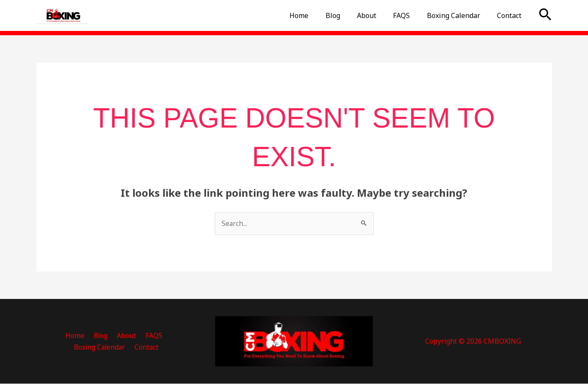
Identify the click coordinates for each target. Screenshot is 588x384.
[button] (545, 15)
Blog (347, 15)
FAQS (410, 15)
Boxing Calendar (458, 15)
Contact (511, 15)
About (378, 15)
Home (317, 15)
